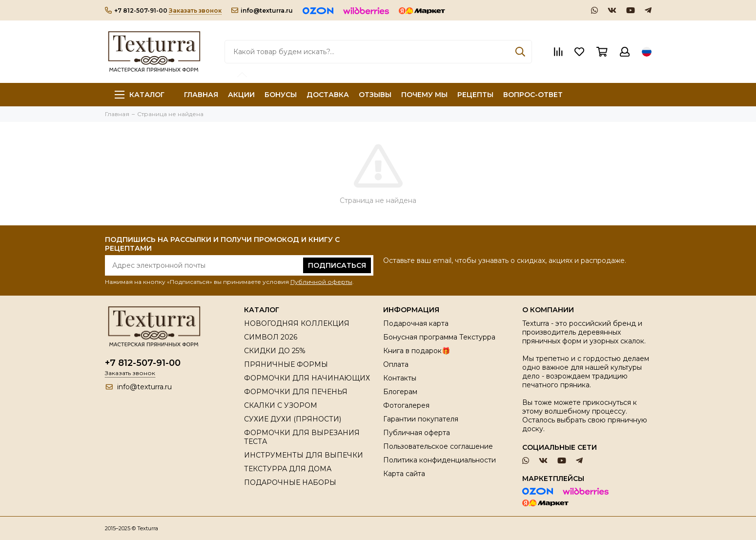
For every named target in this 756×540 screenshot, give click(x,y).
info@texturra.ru (262, 10)
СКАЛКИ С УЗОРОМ (281, 405)
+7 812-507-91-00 (136, 10)
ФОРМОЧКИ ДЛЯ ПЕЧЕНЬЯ (296, 392)
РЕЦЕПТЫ (475, 95)
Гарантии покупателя (421, 419)
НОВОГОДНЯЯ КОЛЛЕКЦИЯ (297, 323)
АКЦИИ (241, 95)
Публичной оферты (321, 282)
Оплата (396, 364)
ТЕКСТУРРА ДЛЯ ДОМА (288, 469)
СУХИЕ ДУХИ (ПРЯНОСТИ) (293, 419)
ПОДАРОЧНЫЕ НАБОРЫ (290, 482)
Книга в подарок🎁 (417, 351)
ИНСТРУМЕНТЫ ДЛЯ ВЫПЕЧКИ (304, 455)
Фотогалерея (406, 405)
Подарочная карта (416, 323)
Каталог (140, 95)
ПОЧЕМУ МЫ (424, 95)
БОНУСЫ (281, 95)
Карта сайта (404, 474)
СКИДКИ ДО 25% (275, 351)
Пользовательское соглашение (438, 446)
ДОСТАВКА (328, 95)
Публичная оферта (417, 433)
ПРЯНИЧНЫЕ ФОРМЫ (286, 364)
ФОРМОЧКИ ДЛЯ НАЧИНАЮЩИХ (307, 378)
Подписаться (337, 265)
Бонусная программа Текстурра (439, 337)
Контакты (400, 378)
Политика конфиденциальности (439, 460)
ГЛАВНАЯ (201, 95)
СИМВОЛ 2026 (271, 337)
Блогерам (400, 392)
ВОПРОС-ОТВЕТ (533, 95)
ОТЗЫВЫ (375, 95)
